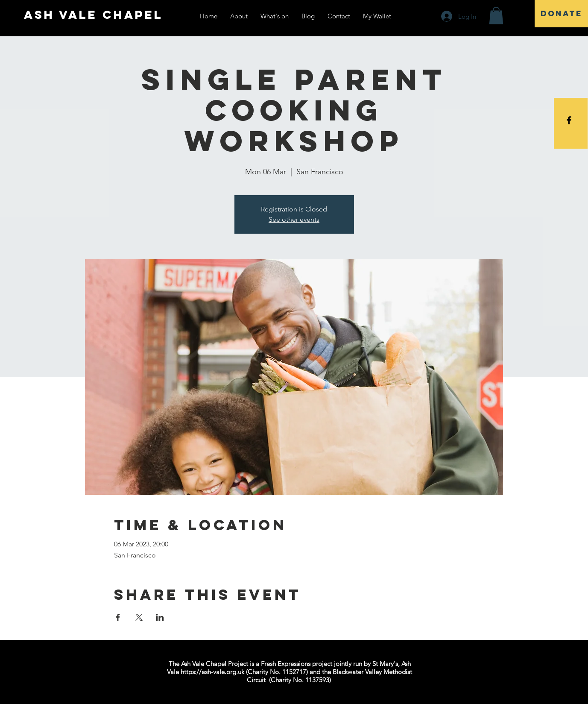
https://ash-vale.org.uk (212, 672)
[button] (496, 16)
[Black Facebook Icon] (569, 120)
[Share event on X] (139, 617)
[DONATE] (561, 14)
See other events (294, 219)
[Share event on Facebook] (118, 617)
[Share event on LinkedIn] (160, 617)
